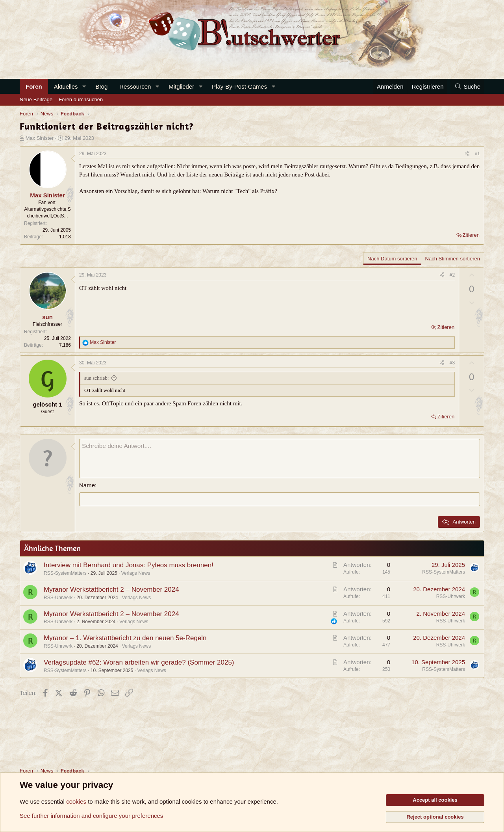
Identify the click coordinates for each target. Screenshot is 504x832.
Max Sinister (40, 138)
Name (87, 485)
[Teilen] (467, 154)
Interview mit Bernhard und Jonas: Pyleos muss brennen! (129, 565)
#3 (452, 363)
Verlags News (136, 573)
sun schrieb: (96, 378)
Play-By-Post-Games (239, 86)
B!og (101, 86)
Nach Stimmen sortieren (453, 259)
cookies (76, 801)
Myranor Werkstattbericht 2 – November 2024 (111, 589)
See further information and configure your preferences (91, 816)
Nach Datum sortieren (392, 259)
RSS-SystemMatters (65, 573)
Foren (34, 86)
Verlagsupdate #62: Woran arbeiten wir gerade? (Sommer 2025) (139, 662)
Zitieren (471, 235)
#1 (477, 154)
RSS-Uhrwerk (58, 597)
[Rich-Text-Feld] (280, 459)
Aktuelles (66, 86)
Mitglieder (181, 86)
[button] (84, 86)
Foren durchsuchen (81, 99)
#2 (452, 275)
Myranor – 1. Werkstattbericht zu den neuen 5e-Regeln (125, 638)
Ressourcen (135, 86)
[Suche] (467, 86)
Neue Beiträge (36, 99)
